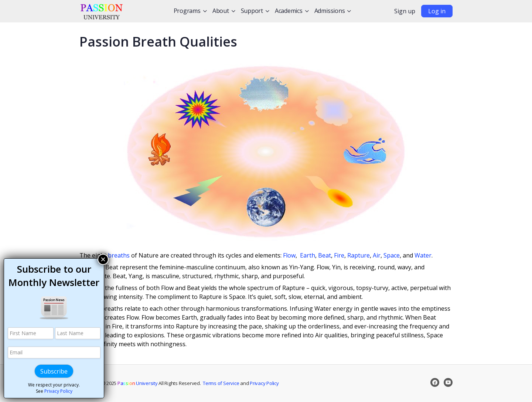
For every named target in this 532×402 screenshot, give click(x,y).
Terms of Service (221, 383)
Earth (308, 255)
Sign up (405, 11)
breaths (119, 255)
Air (377, 255)
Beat (325, 255)
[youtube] (448, 382)
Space (392, 255)
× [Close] (103, 259)
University (138, 383)
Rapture (359, 255)
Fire (339, 255)
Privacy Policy (264, 383)
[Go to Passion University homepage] (102, 10)
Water (423, 255)
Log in (437, 11)
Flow (289, 255)
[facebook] (435, 382)
